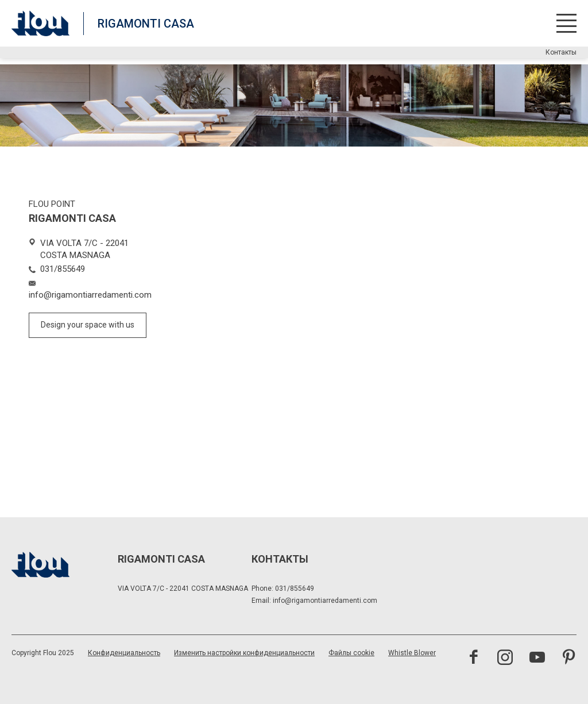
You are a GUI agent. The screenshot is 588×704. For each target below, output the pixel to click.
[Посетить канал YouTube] (537, 659)
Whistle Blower (412, 653)
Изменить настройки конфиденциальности (244, 653)
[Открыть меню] (566, 23)
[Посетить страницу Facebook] (473, 659)
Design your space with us (88, 325)
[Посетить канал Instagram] (505, 659)
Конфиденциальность (124, 653)
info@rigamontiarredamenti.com (325, 601)
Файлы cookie (351, 653)
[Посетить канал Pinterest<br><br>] (569, 659)
